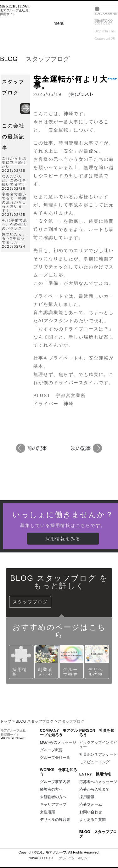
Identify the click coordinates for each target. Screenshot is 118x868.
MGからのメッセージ (58, 742)
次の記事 (81, 448)
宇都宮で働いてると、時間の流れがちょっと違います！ (14, 202)
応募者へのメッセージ (98, 782)
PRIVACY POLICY (59, 858)
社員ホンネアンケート (98, 754)
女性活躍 (48, 812)
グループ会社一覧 (55, 758)
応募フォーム (91, 804)
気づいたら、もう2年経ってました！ (14, 238)
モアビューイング (94, 762)
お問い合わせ (91, 812)
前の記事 (37, 448)
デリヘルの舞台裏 (55, 820)
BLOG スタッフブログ (35, 721)
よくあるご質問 (93, 820)
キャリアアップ (53, 804)
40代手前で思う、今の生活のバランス (15, 224)
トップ (6, 721)
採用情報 (87, 797)
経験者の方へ (51, 789)
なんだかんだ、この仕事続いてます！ (14, 180)
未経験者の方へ (53, 797)
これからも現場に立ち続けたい (14, 162)
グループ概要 (51, 750)
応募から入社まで (94, 789)
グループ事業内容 (55, 782)
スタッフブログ (30, 602)
